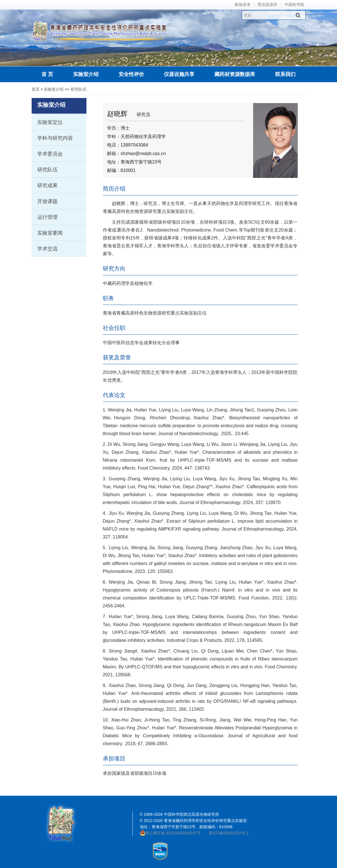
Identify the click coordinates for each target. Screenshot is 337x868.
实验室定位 (50, 122)
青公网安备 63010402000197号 (170, 833)
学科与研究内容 (55, 138)
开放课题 (47, 201)
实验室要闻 (50, 233)
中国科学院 (294, 5)
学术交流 (47, 249)
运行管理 (47, 217)
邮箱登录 (243, 5)
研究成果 (47, 186)
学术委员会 (50, 154)
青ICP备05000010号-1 (229, 833)
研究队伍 (79, 89)
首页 (36, 89)
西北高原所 (268, 5)
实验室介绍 (54, 89)
